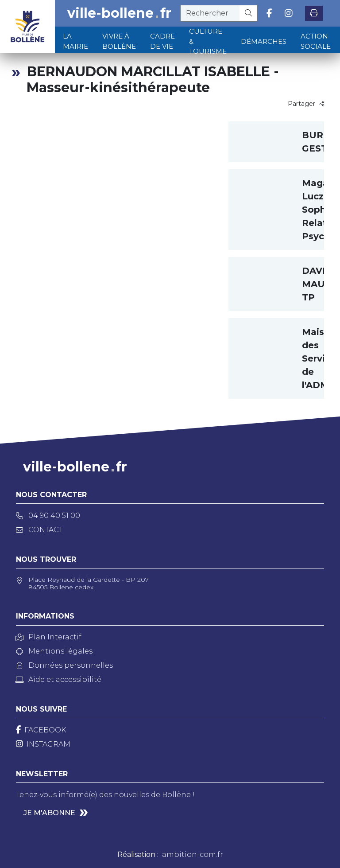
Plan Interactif (49, 637)
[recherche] (210, 13)
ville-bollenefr (119, 13)
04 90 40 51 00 (48, 516)
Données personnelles (64, 665)
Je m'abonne (49, 813)
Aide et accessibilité (59, 679)
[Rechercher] (249, 13)
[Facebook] (41, 730)
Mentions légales (54, 651)
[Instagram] (43, 744)
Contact (39, 530)
